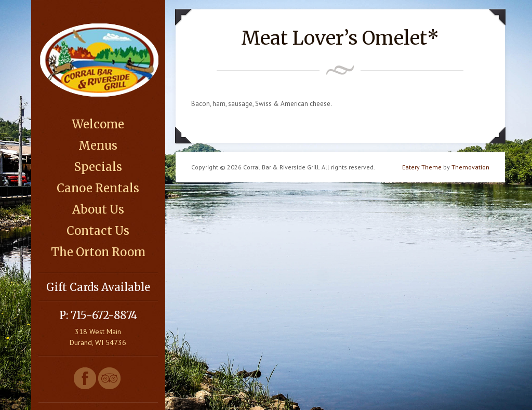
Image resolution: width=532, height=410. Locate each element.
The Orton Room (98, 252)
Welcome (98, 124)
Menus (98, 146)
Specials (98, 167)
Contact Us (98, 231)
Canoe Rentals (98, 188)
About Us (98, 209)
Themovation (470, 167)
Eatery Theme (422, 167)
